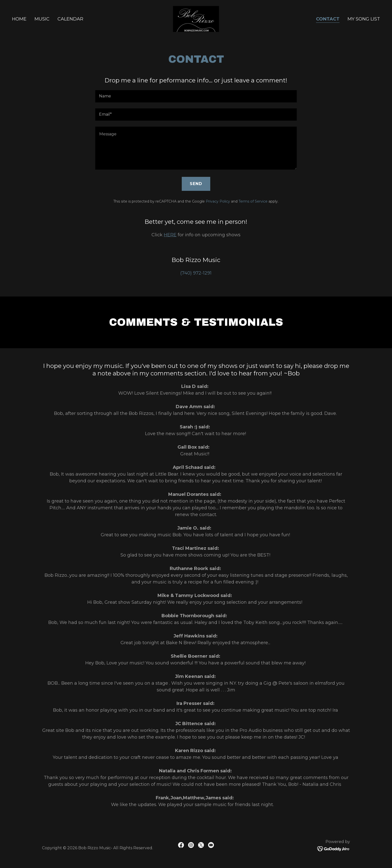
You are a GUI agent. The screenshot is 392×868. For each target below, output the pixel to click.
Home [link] (19, 19)
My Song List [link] (364, 19)
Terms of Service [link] (253, 201)
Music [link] (42, 19)
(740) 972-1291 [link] (196, 273)
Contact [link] (328, 19)
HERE (170, 235)
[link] (196, 19)
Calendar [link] (70, 19)
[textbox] (196, 96)
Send (196, 184)
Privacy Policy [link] (218, 201)
